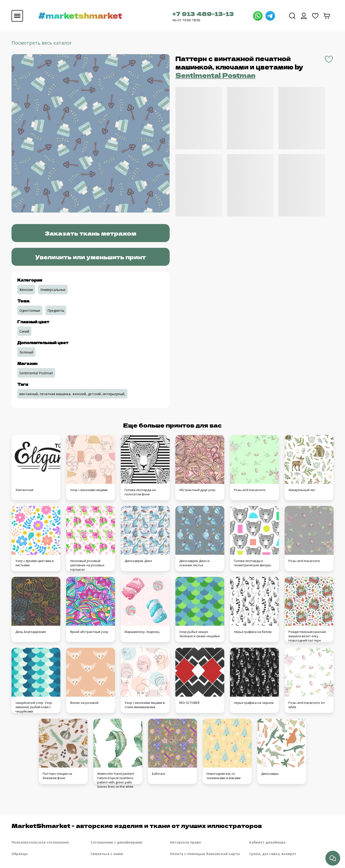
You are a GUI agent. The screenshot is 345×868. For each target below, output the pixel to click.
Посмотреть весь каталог (42, 43)
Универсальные (53, 290)
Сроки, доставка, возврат (273, 854)
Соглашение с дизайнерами (116, 842)
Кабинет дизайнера (267, 842)
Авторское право (185, 842)
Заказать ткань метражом (90, 233)
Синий (24, 331)
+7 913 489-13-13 (203, 14)
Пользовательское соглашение (40, 842)
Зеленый (26, 352)
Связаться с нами (107, 854)
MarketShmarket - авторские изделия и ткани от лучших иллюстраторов (137, 825)
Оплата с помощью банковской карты (205, 854)
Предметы (56, 310)
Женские (26, 290)
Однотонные (30, 310)
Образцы (20, 854)
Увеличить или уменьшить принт (91, 257)
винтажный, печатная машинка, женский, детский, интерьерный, (72, 394)
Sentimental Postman (215, 75)
